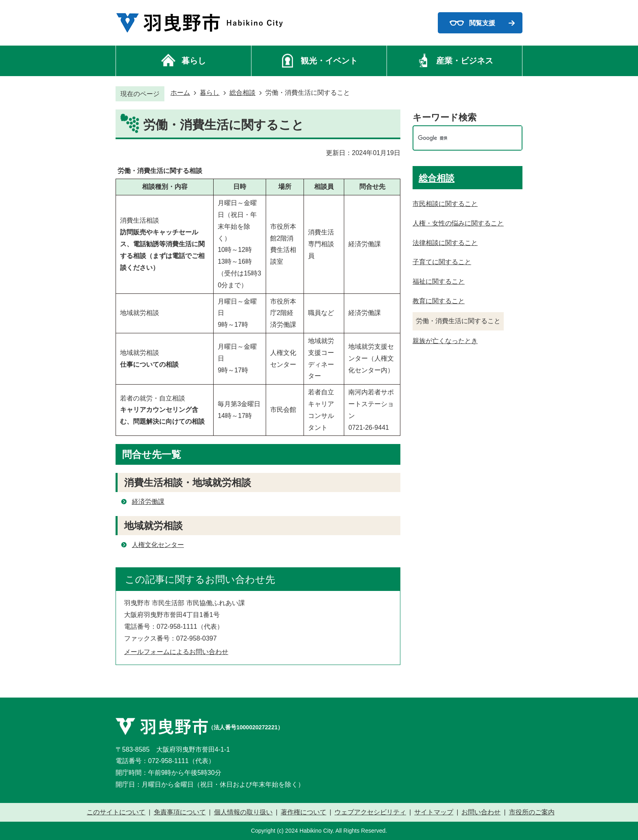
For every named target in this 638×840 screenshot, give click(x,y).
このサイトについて (116, 812)
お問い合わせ (481, 812)
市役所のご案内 (532, 812)
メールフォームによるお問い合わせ (176, 652)
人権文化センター (158, 545)
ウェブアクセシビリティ (370, 812)
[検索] (459, 138)
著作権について (304, 812)
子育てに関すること (442, 262)
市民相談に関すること (445, 204)
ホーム (180, 93)
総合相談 (243, 93)
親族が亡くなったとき (445, 341)
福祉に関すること (439, 281)
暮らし (210, 93)
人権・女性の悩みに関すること (458, 223)
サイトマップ (434, 812)
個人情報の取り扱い (243, 812)
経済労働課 (148, 502)
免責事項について (180, 812)
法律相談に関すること (445, 243)
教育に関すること (439, 301)
